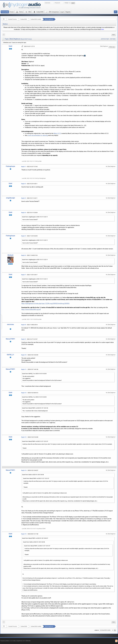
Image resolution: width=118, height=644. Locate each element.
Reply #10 (24, 355)
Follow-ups (112, 47)
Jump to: (97, 630)
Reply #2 (23, 184)
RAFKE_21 (10, 355)
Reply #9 (23, 339)
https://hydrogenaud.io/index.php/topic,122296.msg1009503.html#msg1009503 (45, 304)
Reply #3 (23, 198)
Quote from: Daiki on (33, 475)
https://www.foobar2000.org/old (31, 310)
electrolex (10, 324)
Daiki (11, 46)
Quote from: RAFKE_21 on (34, 374)
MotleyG (10, 255)
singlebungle (10, 198)
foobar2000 (24, 19)
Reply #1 (23, 167)
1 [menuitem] (4, 35)
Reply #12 (24, 393)
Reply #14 (24, 470)
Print (114, 35)
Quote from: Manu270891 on (35, 408)
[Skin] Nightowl (49, 19)
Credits (14, 641)
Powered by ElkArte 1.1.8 (6, 641)
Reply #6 (23, 255)
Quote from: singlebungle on (35, 217)
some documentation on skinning (38, 135)
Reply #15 (24, 534)
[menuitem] (114, 35)
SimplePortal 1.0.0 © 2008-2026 (23, 641)
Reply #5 (23, 236)
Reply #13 (24, 437)
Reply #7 (23, 275)
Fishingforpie (11, 166)
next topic (113, 39)
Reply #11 (24, 369)
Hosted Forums (12, 19)
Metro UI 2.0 (57, 133)
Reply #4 (23, 213)
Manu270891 (10, 339)
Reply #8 (23, 325)
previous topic (105, 39)
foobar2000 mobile (36, 19)
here (103, 29)
